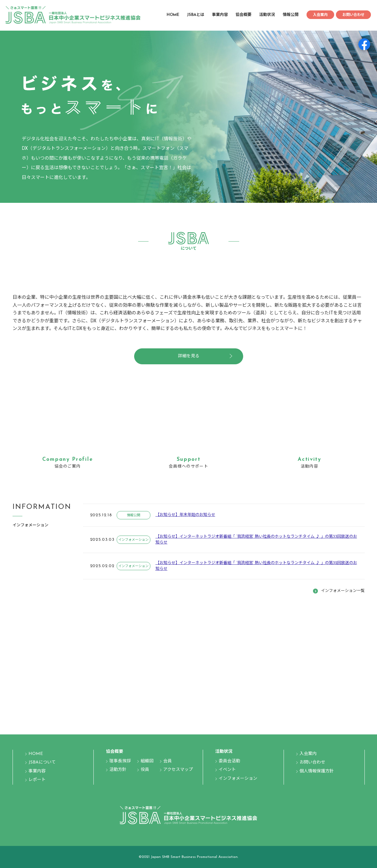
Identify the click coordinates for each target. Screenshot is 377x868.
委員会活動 (229, 761)
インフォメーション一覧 (343, 591)
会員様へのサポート (188, 466)
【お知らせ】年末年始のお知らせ (185, 515)
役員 (145, 770)
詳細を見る (189, 356)
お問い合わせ (353, 15)
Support (189, 459)
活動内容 (309, 466)
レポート (37, 780)
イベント (227, 770)
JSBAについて (42, 762)
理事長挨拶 (120, 761)
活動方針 (118, 770)
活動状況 (267, 15)
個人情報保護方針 (317, 771)
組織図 (147, 761)
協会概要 (243, 15)
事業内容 (220, 15)
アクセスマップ (178, 770)
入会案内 (320, 15)
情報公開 (291, 15)
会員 (168, 761)
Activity (309, 459)
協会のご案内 (68, 466)
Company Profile (68, 459)
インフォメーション (133, 540)
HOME (173, 15)
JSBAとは (196, 15)
